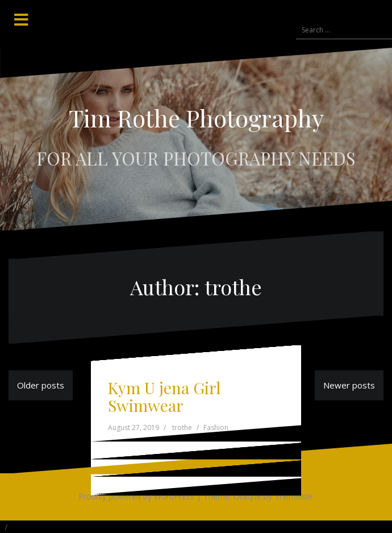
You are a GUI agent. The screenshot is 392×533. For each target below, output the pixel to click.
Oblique (247, 496)
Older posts (41, 385)
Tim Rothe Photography (196, 118)
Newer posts (349, 385)
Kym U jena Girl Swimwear (164, 396)
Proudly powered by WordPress (136, 496)
